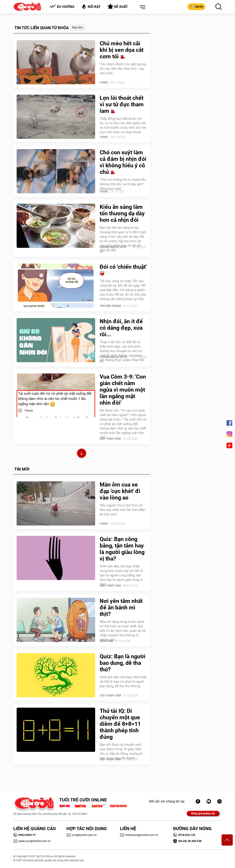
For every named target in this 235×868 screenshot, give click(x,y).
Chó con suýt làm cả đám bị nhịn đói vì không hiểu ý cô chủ (123, 162)
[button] (142, 7)
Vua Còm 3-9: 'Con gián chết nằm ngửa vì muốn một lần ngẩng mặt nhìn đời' (123, 390)
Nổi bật (91, 6)
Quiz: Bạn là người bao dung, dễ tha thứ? (123, 663)
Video (104, 82)
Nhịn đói (77, 28)
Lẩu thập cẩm (110, 439)
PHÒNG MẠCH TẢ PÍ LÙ (113, 249)
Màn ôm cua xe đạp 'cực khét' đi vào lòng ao (120, 491)
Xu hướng (62, 7)
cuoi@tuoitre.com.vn (82, 835)
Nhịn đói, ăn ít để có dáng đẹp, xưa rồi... (121, 328)
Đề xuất (118, 7)
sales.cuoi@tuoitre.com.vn (32, 841)
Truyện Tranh (110, 306)
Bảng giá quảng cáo (203, 813)
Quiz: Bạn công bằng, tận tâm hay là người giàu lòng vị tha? (122, 549)
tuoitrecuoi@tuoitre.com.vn (139, 835)
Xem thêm (82, 454)
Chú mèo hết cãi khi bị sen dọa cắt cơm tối (122, 50)
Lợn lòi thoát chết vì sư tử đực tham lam (122, 104)
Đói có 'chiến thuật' (123, 270)
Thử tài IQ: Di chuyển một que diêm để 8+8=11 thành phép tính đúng (120, 724)
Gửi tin (196, 7)
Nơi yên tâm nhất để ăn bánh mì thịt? (121, 607)
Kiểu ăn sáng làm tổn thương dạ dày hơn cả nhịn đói (122, 213)
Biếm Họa (106, 641)
